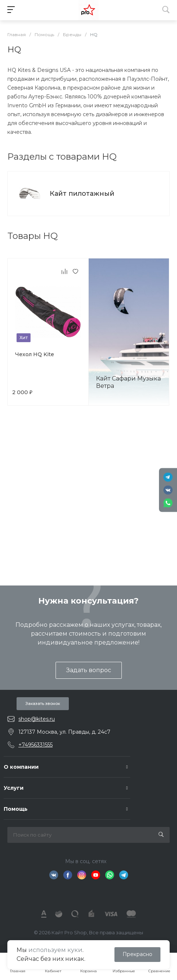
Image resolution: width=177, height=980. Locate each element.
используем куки (55, 950)
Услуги (14, 788)
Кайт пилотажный (82, 194)
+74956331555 (36, 745)
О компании (21, 767)
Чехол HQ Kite (35, 354)
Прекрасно (137, 954)
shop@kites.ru (37, 719)
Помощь (16, 809)
